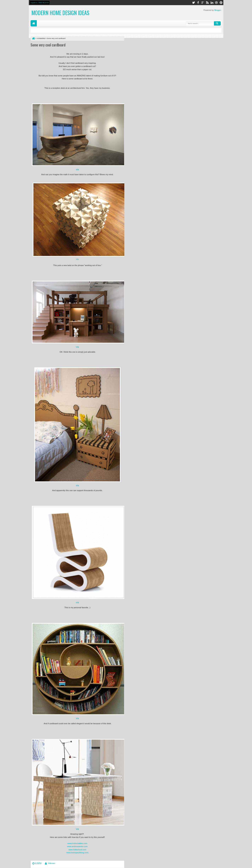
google (203, 3)
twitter (193, 3)
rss (207, 3)
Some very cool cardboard (48, 45)
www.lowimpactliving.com (77, 853)
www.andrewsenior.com (77, 846)
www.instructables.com (77, 843)
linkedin (212, 3)
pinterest (221, 3)
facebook (198, 3)
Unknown (51, 863)
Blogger (218, 10)
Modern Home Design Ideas (60, 13)
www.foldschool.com (77, 850)
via (77, 169)
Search (217, 23)
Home (34, 23)
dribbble (216, 3)
